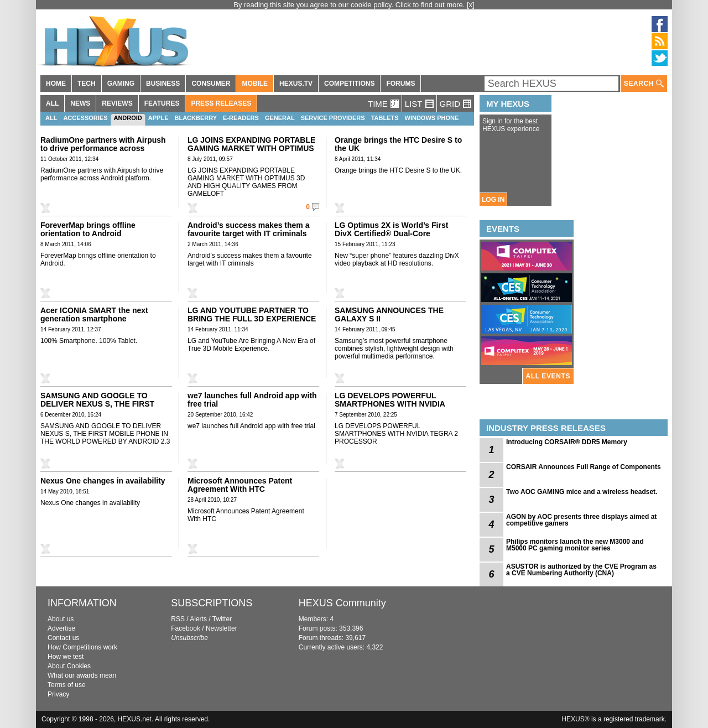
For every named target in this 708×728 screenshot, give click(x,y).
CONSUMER (211, 84)
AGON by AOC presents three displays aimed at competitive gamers (581, 520)
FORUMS (400, 84)
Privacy (58, 694)
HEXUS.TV (296, 84)
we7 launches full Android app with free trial (252, 400)
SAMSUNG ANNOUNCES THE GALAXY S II (389, 314)
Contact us (63, 638)
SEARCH (644, 84)
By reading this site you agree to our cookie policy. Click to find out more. (350, 5)
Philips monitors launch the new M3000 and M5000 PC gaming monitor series (575, 545)
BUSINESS (163, 84)
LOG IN (493, 200)
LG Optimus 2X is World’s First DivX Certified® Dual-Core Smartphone (391, 233)
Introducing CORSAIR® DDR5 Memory (567, 442)
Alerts (198, 619)
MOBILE (255, 84)
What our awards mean (82, 675)
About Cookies (69, 666)
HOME (56, 84)
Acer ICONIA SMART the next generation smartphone (94, 314)
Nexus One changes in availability (103, 481)
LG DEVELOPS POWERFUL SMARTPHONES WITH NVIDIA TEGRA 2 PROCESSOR (390, 404)
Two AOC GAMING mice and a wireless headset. (582, 492)
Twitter (222, 619)
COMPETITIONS (349, 84)
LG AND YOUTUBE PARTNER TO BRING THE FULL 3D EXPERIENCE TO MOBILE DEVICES (252, 319)
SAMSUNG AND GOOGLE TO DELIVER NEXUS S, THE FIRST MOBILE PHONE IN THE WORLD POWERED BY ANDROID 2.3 (100, 408)
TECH (87, 84)
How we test (66, 657)
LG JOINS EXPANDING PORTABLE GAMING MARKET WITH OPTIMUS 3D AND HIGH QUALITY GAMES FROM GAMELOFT (251, 152)
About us (61, 619)
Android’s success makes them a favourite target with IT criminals (248, 229)
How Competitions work (82, 647)
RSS (178, 619)
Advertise (61, 628)
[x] (471, 5)
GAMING (121, 84)
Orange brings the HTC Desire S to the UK (398, 144)
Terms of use (67, 685)
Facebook (186, 628)
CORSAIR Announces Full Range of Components (584, 467)
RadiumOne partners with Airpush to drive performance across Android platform (103, 148)
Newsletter (222, 628)
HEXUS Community (342, 603)
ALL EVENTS (548, 376)
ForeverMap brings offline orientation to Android (88, 229)
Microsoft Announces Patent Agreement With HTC (240, 485)
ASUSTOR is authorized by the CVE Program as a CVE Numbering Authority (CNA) (581, 570)
